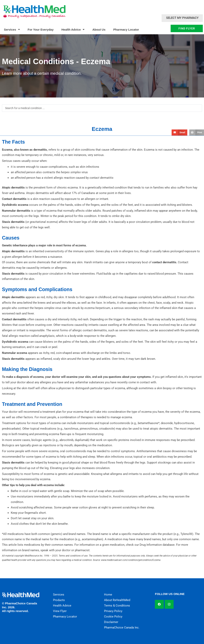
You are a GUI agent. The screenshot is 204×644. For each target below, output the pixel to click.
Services (12, 30)
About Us (99, 30)
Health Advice (73, 30)
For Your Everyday (41, 30)
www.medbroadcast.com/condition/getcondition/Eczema (131, 560)
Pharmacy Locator (126, 30)
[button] (179, 133)
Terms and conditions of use (73, 556)
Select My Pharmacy (182, 18)
